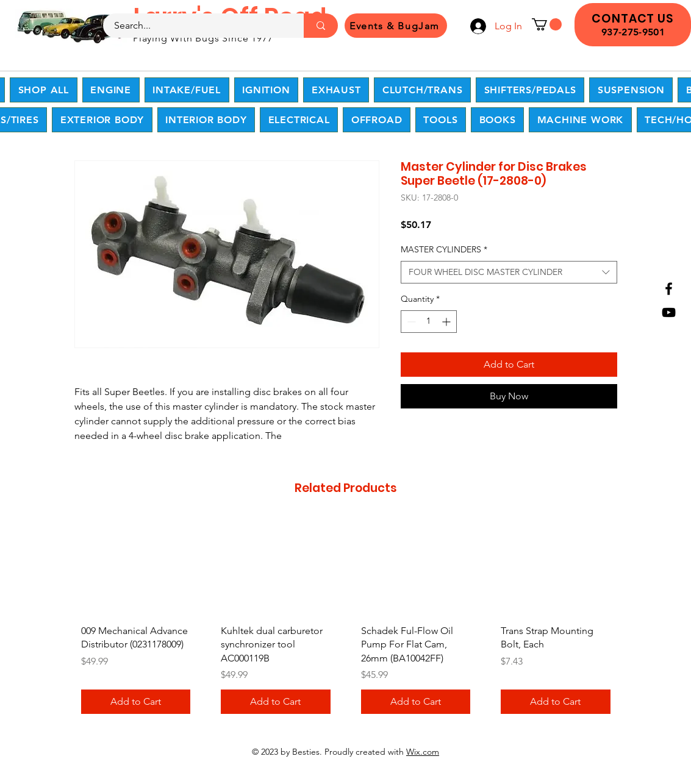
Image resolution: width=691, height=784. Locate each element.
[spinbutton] (429, 322)
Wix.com (423, 752)
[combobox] (509, 273)
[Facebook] (669, 289)
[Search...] (196, 26)
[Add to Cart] (136, 702)
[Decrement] (410, 322)
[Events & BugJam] (396, 26)
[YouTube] (669, 312)
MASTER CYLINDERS (444, 249)
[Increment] (447, 322)
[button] (547, 24)
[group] (346, 621)
